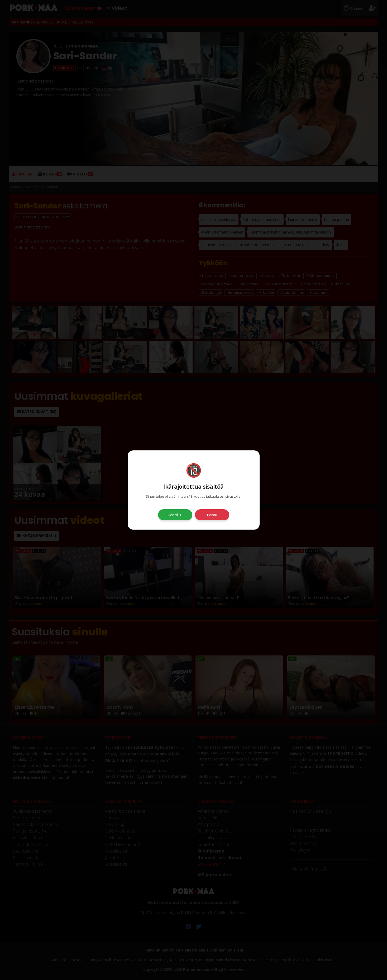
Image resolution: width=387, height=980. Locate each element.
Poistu (212, 515)
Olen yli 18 (175, 515)
